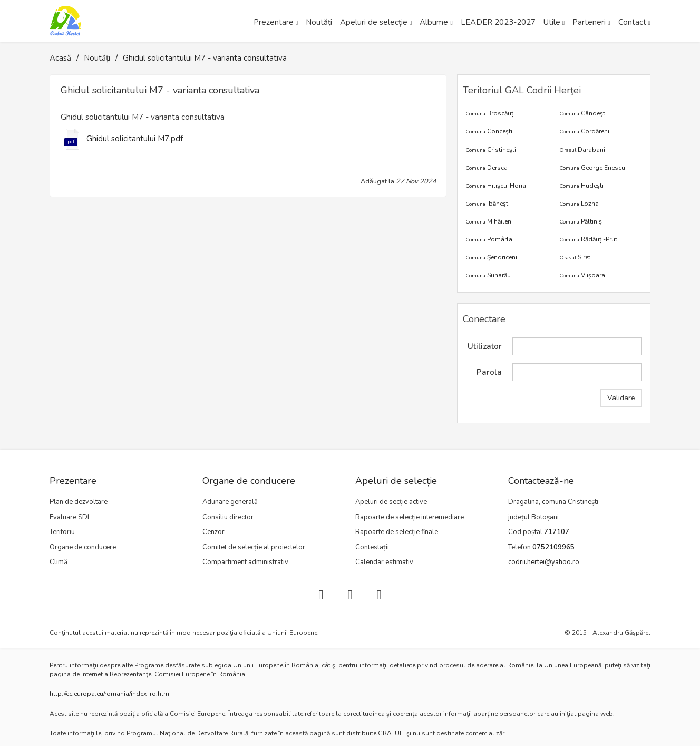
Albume (434, 22)
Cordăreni (584, 131)
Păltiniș (581, 221)
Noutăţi (319, 22)
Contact (632, 22)
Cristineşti (491, 150)
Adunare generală (230, 502)
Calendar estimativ (384, 562)
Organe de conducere (83, 547)
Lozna (579, 204)
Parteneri (589, 22)
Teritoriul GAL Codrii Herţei (522, 90)
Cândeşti (583, 113)
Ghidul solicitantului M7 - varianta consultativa (205, 58)
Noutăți (97, 58)
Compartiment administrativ (245, 562)
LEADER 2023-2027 (498, 22)
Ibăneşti (488, 204)
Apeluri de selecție (374, 22)
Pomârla (489, 239)
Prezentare (274, 22)
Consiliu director (228, 517)
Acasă (60, 58)
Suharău (488, 275)
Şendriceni (491, 257)
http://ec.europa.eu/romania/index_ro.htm (109, 694)
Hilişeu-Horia (496, 186)
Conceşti (489, 131)
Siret (575, 257)
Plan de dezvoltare (79, 502)
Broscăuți (490, 113)
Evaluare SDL (70, 517)
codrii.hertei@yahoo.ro (544, 562)
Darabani (582, 150)
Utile (552, 22)
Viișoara (582, 275)
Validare (621, 398)
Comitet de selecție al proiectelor (254, 547)
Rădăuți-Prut (588, 239)
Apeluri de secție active (391, 502)
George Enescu (592, 168)
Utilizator (485, 346)
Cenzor (213, 532)
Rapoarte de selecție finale (397, 532)
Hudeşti (581, 186)
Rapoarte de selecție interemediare (410, 517)
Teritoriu (62, 532)
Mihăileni (489, 221)
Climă (59, 562)
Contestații (372, 547)
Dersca (487, 168)
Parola (489, 372)
